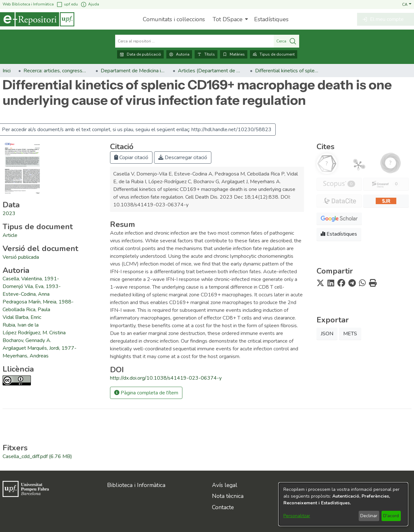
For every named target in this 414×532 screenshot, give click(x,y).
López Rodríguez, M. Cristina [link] (34, 333)
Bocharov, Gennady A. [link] (27, 340)
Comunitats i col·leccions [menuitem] (174, 19)
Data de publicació (140, 54)
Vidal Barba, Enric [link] (22, 317)
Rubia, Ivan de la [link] (21, 325)
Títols (206, 54)
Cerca (286, 41)
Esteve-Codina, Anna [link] (26, 294)
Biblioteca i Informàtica (136, 485)
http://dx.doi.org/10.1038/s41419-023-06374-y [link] (166, 378)
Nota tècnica (228, 496)
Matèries (234, 54)
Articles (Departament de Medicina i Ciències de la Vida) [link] (210, 71)
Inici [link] (7, 71)
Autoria (179, 54)
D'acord (391, 516)
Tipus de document (274, 54)
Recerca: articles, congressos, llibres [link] (56, 71)
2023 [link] (9, 213)
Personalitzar (297, 516)
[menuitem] (230, 19)
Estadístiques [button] (339, 234)
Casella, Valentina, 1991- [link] (31, 279)
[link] (10, 235)
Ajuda (90, 4)
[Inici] (37, 19)
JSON (327, 334)
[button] (407, 4)
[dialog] (343, 504)
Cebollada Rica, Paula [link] (26, 310)
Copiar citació (131, 158)
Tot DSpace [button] (228, 19)
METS (350, 334)
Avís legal (225, 485)
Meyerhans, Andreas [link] (26, 356)
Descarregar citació (183, 158)
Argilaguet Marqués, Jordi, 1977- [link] (40, 348)
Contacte (223, 507)
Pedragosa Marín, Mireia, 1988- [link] (38, 302)
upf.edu (67, 4)
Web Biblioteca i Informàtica (28, 4)
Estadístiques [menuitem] (271, 19)
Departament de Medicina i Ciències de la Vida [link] (133, 71)
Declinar (369, 516)
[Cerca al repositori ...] (194, 41)
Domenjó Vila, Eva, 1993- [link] (32, 286)
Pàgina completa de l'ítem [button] (146, 393)
